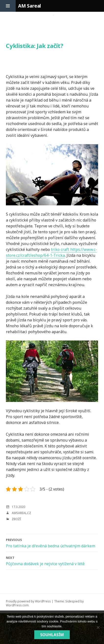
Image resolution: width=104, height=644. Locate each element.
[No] (98, 627)
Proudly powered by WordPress (28, 601)
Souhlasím (52, 635)
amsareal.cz (21, 513)
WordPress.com (17, 605)
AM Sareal (29, 6)
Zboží (16, 519)
